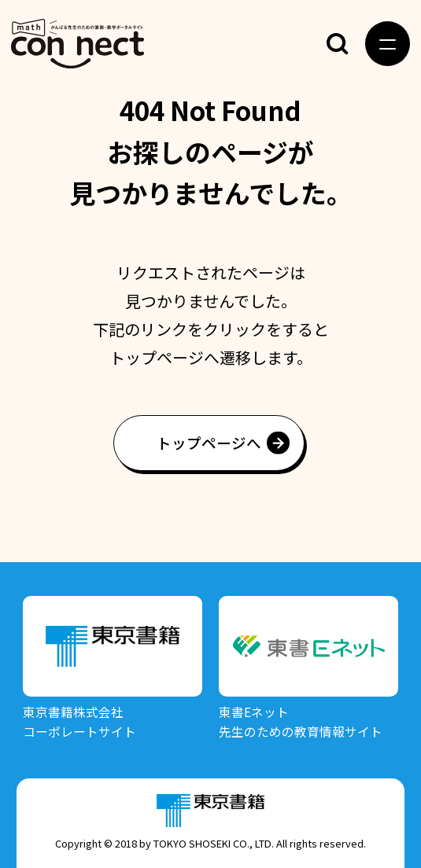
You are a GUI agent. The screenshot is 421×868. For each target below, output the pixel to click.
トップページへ (209, 442)
